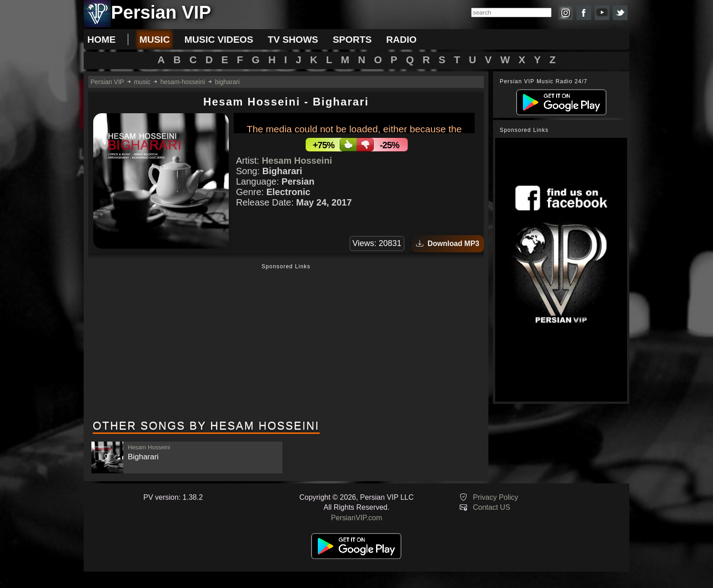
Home (101, 39)
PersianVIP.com (357, 518)
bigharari (227, 82)
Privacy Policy (496, 497)
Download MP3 (448, 244)
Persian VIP (107, 82)
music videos (218, 39)
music (154, 39)
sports (352, 39)
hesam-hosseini (183, 82)
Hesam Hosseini (297, 161)
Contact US (492, 507)
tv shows (293, 39)
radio (401, 39)
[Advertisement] (286, 342)
